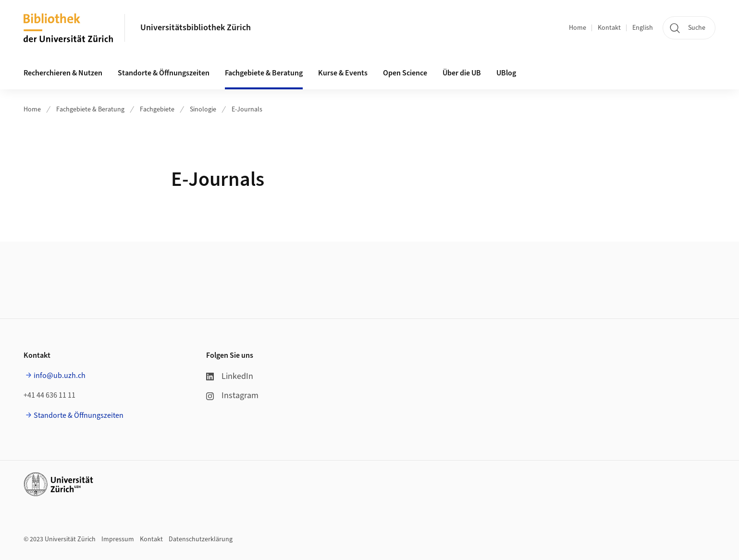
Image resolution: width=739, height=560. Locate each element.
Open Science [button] (405, 73)
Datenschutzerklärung (201, 539)
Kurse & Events (343, 73)
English (643, 28)
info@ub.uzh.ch (60, 376)
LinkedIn (230, 376)
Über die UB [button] (462, 73)
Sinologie (203, 110)
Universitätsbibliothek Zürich (196, 28)
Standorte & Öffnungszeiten (79, 415)
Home (578, 28)
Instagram (232, 396)
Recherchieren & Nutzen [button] (63, 73)
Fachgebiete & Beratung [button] (264, 73)
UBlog (506, 73)
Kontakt (609, 28)
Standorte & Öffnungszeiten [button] (164, 73)
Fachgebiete (157, 110)
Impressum (118, 539)
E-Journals (247, 110)
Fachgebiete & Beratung (90, 110)
